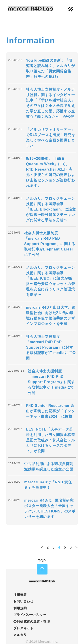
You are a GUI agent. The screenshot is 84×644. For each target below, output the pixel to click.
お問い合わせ (23, 601)
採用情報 (20, 595)
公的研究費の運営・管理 (32, 621)
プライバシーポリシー (30, 615)
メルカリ (20, 635)
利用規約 (20, 608)
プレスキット (23, 628)
